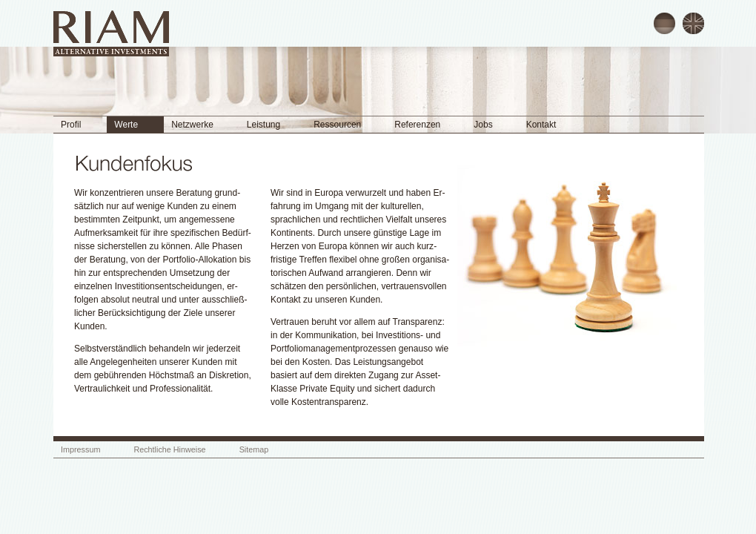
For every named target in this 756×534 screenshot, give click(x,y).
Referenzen (417, 125)
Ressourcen (337, 125)
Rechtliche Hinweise (169, 449)
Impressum (80, 449)
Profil (71, 125)
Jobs (483, 125)
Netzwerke (192, 125)
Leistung (263, 125)
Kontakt (541, 125)
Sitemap (254, 449)
